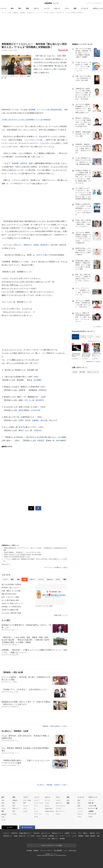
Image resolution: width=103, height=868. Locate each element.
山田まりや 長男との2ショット (13, 603)
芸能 (27, 8)
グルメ (36, 811)
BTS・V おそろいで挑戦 (10, 597)
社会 (3, 800)
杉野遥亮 (41, 441)
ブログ (80, 833)
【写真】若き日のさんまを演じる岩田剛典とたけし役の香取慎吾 (26, 120)
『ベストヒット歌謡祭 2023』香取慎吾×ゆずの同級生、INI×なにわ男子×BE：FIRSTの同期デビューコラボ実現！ (35, 560)
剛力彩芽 (39, 400)
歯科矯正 (93, 836)
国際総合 (4, 814)
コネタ (47, 803)
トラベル (58, 808)
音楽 (14, 806)
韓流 (14, 811)
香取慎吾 (54, 110)
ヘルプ (90, 817)
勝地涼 (21, 430)
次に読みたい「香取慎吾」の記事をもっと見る (52, 785)
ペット (47, 814)
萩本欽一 (21, 437)
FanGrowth (36, 833)
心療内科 (67, 833)
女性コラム (59, 803)
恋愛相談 (51, 836)
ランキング (85, 8)
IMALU (43, 420)
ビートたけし (42, 110)
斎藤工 (31, 163)
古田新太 (37, 430)
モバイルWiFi (31, 836)
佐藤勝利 (35, 420)
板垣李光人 (45, 245)
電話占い (86, 833)
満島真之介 (28, 245)
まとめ (4, 808)
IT (35, 808)
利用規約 (36, 851)
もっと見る (97, 351)
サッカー (26, 806)
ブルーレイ (76, 362)
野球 (25, 803)
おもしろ (57, 8)
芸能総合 (15, 800)
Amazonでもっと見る (93, 386)
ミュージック (90, 362)
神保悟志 (42, 390)
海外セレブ (16, 808)
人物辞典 (91, 811)
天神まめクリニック (57, 833)
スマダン (58, 800)
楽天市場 (82, 397)
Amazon (75, 397)
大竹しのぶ (28, 400)
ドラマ (13, 110)
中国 (3, 817)
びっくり (48, 800)
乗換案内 (81, 836)
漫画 (75, 8)
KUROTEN (14, 833)
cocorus (38, 836)
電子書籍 (62, 839)
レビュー (37, 800)
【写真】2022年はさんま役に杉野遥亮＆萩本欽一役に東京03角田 (22, 555)
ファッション (38, 814)
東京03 (59, 441)
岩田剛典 (32, 110)
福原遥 (36, 245)
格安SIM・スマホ (95, 833)
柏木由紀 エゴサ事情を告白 (11, 607)
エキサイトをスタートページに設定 (51, 845)
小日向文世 (35, 410)
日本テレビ (41, 255)
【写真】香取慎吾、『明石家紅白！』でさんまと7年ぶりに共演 (22, 552)
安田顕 (21, 420)
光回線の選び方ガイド (25, 833)
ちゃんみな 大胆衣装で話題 (11, 613)
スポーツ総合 (27, 800)
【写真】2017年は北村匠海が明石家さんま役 (16, 557)
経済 (3, 803)
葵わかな (53, 420)
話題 (68, 803)
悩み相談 (45, 836)
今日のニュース (98, 8)
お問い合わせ (73, 851)
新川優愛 (37, 380)
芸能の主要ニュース (61, 615)
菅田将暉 (15, 163)
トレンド (47, 8)
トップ (5, 579)
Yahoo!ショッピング (93, 397)
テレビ (51, 69)
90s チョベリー (60, 811)
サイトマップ (92, 814)
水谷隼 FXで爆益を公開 (10, 610)
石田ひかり (18, 245)
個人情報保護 (58, 851)
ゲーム (36, 806)
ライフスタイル (60, 806)
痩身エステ (55, 839)
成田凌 (21, 410)
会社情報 (29, 851)
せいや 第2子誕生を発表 (10, 600)
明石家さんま (39, 59)
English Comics (49, 811)
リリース (91, 800)
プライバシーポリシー (46, 851)
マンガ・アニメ (39, 803)
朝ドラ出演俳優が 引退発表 (11, 584)
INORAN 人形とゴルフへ (10, 588)
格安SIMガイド (8, 836)
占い (57, 836)
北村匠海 (24, 163)
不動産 (87, 836)
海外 (20, 8)
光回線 (16, 836)
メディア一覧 (92, 806)
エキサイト (99, 3)
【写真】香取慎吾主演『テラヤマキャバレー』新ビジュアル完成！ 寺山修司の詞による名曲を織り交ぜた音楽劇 (35, 549)
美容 (98, 836)
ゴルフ (25, 808)
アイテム (74, 833)
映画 (14, 803)
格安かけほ (22, 836)
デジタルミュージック (83, 362)
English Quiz (49, 808)
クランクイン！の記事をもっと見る (56, 567)
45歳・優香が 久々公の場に (11, 591)
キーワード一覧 (93, 808)
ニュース (3, 8)
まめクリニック (45, 833)
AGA (49, 839)
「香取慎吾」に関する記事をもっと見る (55, 726)
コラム (67, 8)
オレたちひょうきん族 (34, 140)
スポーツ (36, 8)
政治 (3, 806)
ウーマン (62, 836)
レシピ (68, 836)
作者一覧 (91, 803)
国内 (12, 8)
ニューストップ (90, 3)
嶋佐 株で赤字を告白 (9, 594)
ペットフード (42, 839)
